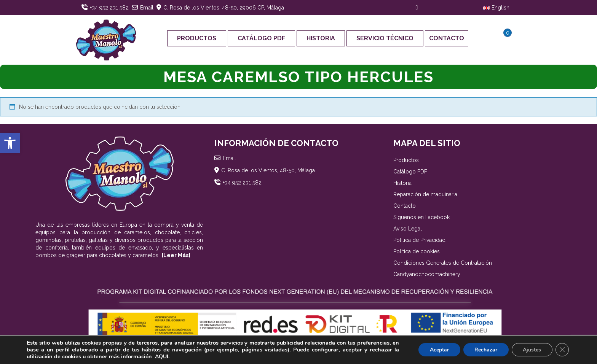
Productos (197, 38)
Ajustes (532, 350)
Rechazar (485, 350)
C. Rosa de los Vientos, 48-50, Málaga (268, 170)
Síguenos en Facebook (421, 217)
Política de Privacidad (419, 240)
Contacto (447, 38)
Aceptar (438, 350)
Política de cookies (417, 251)
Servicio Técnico (385, 38)
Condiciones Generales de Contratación (443, 263)
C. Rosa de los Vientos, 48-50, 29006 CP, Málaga (224, 8)
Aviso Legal (408, 229)
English (496, 8)
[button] (10, 143)
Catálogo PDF (261, 38)
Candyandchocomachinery (427, 274)
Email (147, 8)
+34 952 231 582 (109, 8)
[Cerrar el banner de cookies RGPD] (562, 350)
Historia (321, 38)
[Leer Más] (176, 255)
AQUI (162, 357)
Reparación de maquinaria (425, 194)
